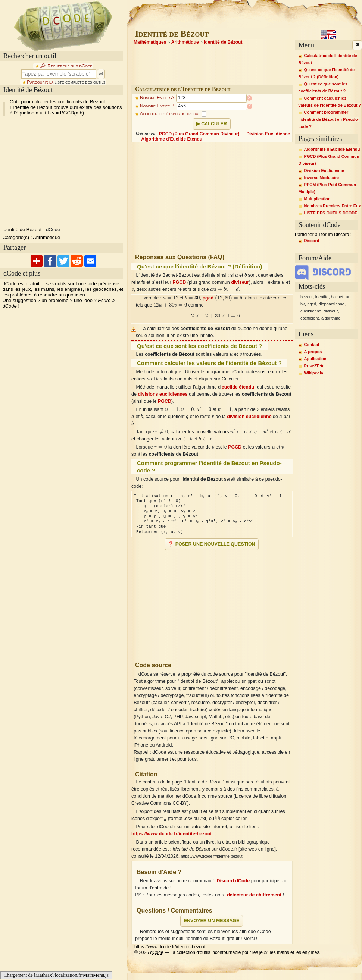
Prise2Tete (314, 366)
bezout (307, 297)
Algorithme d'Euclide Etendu (172, 139)
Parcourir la (66, 82)
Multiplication (317, 199)
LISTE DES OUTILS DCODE (331, 213)
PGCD (179, 282)
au (348, 297)
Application (315, 359)
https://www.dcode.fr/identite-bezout (172, 834)
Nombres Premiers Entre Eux (333, 206)
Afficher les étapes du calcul (173, 114)
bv (303, 304)
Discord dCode (233, 881)
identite (322, 297)
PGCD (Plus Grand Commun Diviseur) (199, 134)
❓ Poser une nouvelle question (211, 544)
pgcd (208, 298)
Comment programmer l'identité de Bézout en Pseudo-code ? (329, 119)
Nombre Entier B (157, 106)
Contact (312, 345)
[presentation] (237, 275)
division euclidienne (249, 417)
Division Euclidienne (268, 134)
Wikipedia (314, 373)
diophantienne (332, 304)
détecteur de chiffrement (254, 895)
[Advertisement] (212, 603)
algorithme (331, 318)
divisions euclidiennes (163, 394)
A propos (313, 352)
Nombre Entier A (157, 98)
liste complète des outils (80, 82)
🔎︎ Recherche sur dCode (66, 66)
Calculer (214, 124)
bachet (337, 297)
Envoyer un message (212, 921)
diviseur (240, 282)
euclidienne (311, 311)
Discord (312, 241)
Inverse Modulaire (322, 178)
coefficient (310, 318)
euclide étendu (238, 387)
